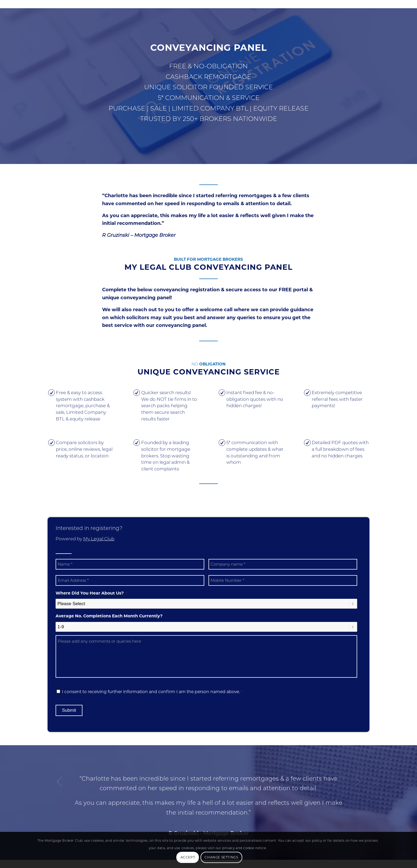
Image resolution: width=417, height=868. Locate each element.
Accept (188, 857)
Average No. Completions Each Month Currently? (109, 616)
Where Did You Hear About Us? (91, 593)
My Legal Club (99, 539)
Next (357, 782)
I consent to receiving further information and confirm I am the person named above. (152, 692)
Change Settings (221, 857)
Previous (60, 782)
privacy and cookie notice (244, 848)
